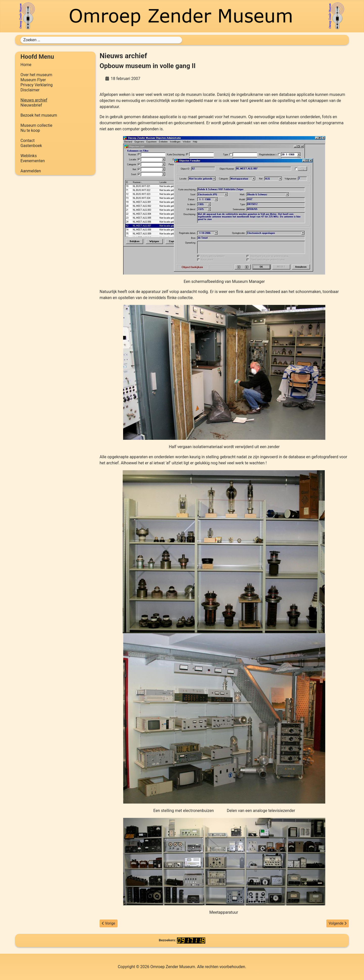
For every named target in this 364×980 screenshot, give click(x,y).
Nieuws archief (34, 100)
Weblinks (29, 156)
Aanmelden (31, 171)
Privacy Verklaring (37, 85)
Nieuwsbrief (31, 105)
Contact (28, 141)
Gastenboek (31, 146)
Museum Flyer (33, 80)
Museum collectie (36, 125)
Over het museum (36, 75)
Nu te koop (30, 130)
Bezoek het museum (39, 115)
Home (26, 65)
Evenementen (33, 161)
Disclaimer (30, 90)
